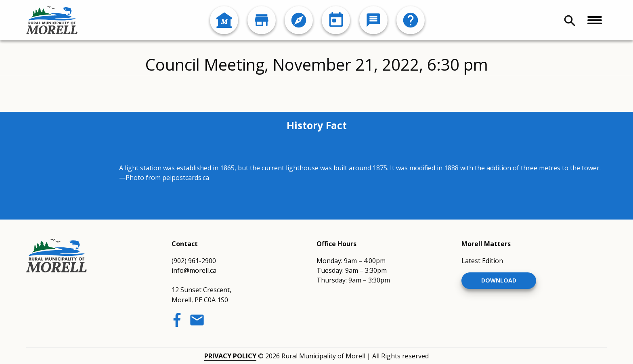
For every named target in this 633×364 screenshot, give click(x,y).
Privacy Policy (230, 356)
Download (499, 280)
